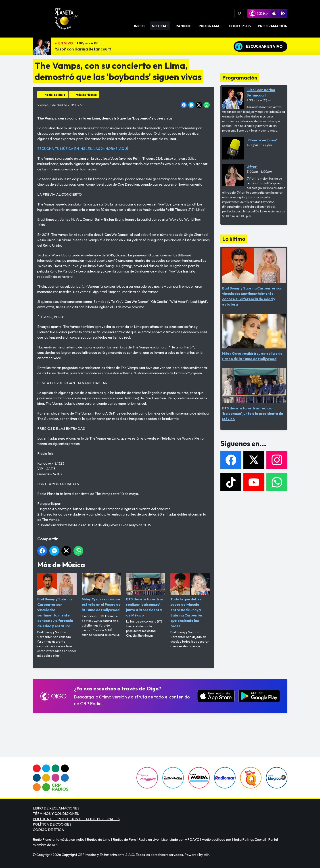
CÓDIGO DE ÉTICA (48, 830)
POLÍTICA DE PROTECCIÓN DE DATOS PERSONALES (76, 819)
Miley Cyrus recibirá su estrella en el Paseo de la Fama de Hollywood (101, 593)
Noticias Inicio (55, 95)
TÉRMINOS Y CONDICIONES (56, 813)
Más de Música (86, 95)
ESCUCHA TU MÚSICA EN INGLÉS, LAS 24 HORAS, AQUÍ (83, 149)
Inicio (139, 26)
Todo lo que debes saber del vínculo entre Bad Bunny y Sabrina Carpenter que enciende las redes (190, 601)
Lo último (234, 239)
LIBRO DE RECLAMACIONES (56, 808)
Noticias (160, 26)
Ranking (184, 26)
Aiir (206, 855)
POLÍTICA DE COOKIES (52, 824)
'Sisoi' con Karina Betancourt (83, 49)
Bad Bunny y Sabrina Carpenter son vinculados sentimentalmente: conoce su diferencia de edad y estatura (57, 601)
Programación (273, 26)
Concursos (240, 26)
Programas (210, 26)
